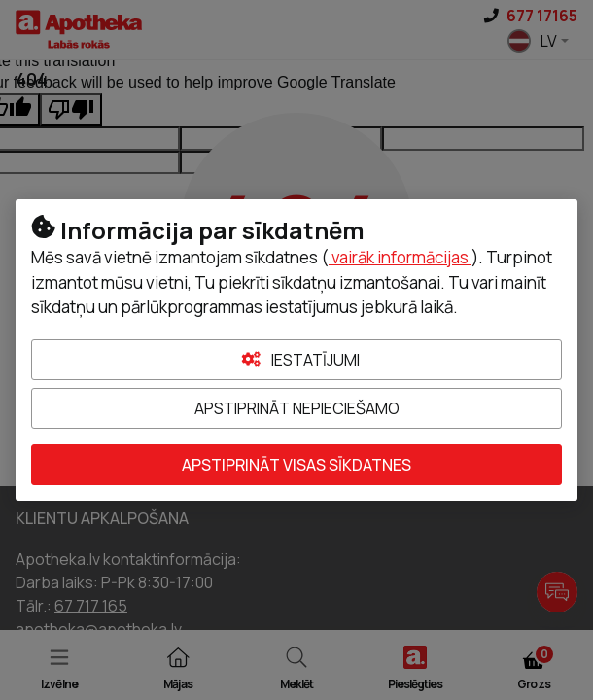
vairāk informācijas (400, 257)
